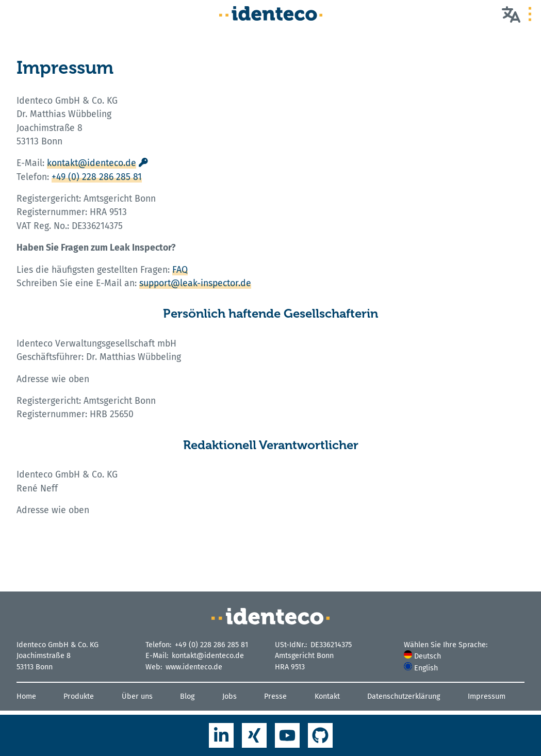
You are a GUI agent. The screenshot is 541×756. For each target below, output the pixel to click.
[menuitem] (464, 656)
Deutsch (422, 656)
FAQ (180, 270)
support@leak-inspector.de (195, 283)
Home (26, 696)
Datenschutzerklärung (404, 696)
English (421, 668)
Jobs (229, 696)
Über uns (137, 696)
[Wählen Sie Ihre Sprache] (511, 14)
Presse (275, 696)
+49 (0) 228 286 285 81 (97, 177)
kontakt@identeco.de (92, 163)
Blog (187, 696)
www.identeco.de (194, 667)
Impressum (487, 696)
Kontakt (327, 696)
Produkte (79, 696)
